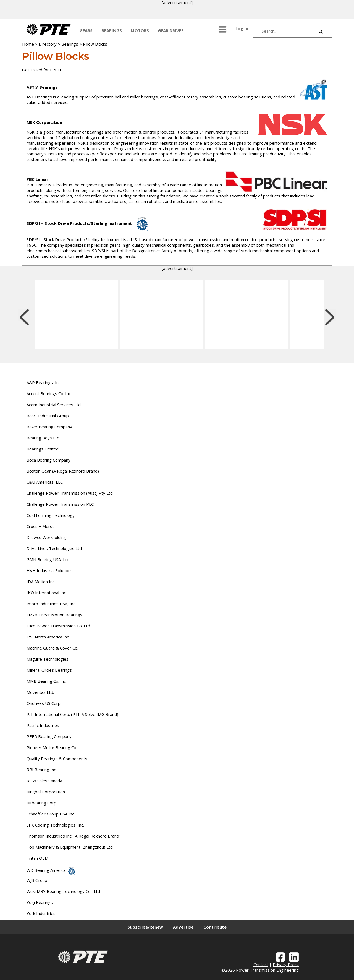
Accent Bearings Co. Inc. (49, 393)
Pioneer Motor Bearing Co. (52, 747)
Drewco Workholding (46, 537)
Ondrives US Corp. (44, 703)
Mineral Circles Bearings (49, 670)
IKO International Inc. (47, 593)
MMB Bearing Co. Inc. (47, 681)
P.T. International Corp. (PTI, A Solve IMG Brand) (72, 714)
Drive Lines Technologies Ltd (54, 548)
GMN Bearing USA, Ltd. (48, 559)
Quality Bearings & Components (57, 759)
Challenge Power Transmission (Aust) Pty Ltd (70, 493)
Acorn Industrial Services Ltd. (54, 405)
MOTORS (140, 30)
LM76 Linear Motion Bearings (54, 615)
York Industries (41, 913)
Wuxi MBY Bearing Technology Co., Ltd (63, 891)
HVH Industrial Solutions (50, 570)
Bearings (70, 44)
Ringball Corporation (46, 792)
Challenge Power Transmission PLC (60, 504)
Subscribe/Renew (145, 927)
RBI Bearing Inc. (42, 770)
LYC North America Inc (48, 637)
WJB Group (37, 880)
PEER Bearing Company (49, 736)
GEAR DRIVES (171, 30)
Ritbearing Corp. (42, 803)
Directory (48, 44)
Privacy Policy (286, 965)
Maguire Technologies (48, 659)
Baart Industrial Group (48, 416)
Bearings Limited (43, 449)
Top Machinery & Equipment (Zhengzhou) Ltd (70, 847)
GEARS (86, 30)
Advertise (183, 927)
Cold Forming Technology (51, 515)
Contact (261, 965)
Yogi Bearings (40, 902)
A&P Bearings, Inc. (44, 382)
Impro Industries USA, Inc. (51, 604)
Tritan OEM (37, 858)
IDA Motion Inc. (41, 582)
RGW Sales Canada (44, 781)
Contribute (215, 927)
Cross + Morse (41, 526)
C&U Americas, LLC (45, 482)
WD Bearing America (51, 870)
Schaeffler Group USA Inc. (51, 814)
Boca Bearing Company (48, 460)
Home (28, 44)
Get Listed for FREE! (41, 70)
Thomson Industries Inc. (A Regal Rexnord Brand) (74, 836)
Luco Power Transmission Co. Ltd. (59, 626)
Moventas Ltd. (40, 692)
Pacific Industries (43, 725)
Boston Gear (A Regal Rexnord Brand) (63, 471)
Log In (242, 28)
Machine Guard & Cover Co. (52, 648)
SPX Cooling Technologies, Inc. (55, 825)
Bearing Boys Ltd (43, 438)
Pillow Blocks (95, 44)
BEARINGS (112, 30)
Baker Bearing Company (49, 427)
